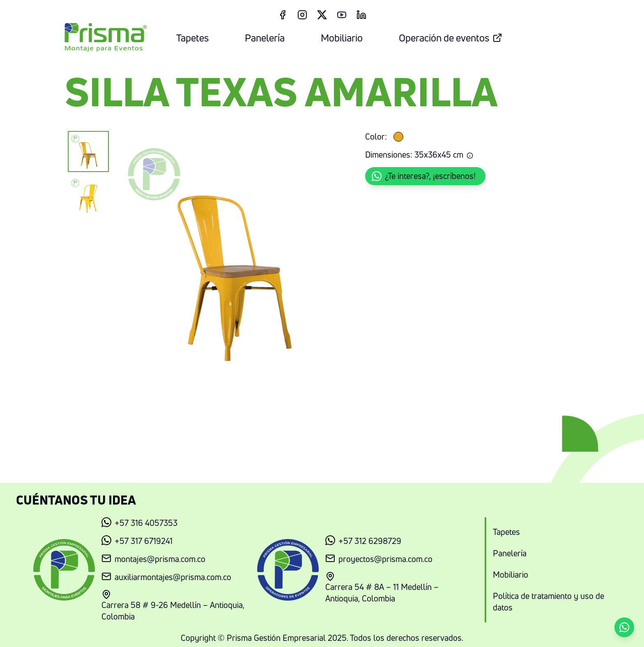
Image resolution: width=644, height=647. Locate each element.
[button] (425, 176)
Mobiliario (342, 38)
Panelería (265, 38)
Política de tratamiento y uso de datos (549, 602)
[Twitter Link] (322, 15)
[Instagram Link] (302, 15)
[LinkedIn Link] (361, 15)
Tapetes (192, 38)
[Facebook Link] (283, 15)
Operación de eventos (451, 38)
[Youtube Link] (342, 15)
